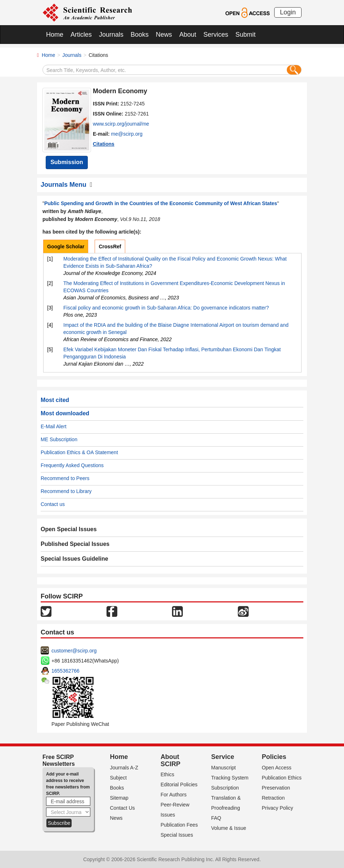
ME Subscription (59, 439)
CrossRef (110, 247)
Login (288, 12)
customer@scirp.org (74, 651)
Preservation (276, 788)
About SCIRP (170, 760)
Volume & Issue (229, 828)
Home (55, 35)
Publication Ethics (282, 778)
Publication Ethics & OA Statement (79, 452)
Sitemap (119, 798)
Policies (274, 757)
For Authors (173, 795)
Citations (104, 144)
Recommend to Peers (65, 478)
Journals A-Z (124, 768)
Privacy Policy (277, 808)
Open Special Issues (69, 529)
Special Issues (177, 835)
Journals (111, 35)
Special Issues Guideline (74, 559)
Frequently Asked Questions (72, 465)
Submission (67, 162)
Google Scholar (66, 247)
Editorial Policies (179, 785)
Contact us (53, 504)
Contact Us (123, 808)
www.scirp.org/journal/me (121, 124)
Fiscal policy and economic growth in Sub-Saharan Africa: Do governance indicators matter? (166, 308)
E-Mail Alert (54, 426)
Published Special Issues (75, 544)
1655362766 (65, 671)
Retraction (273, 798)
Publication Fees (179, 825)
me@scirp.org (127, 134)
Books (140, 35)
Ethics (167, 774)
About (188, 35)
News (164, 35)
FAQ (216, 818)
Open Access (277, 768)
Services (216, 35)
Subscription (225, 788)
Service (223, 757)
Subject (119, 778)
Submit (245, 35)
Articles (81, 35)
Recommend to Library (66, 491)
